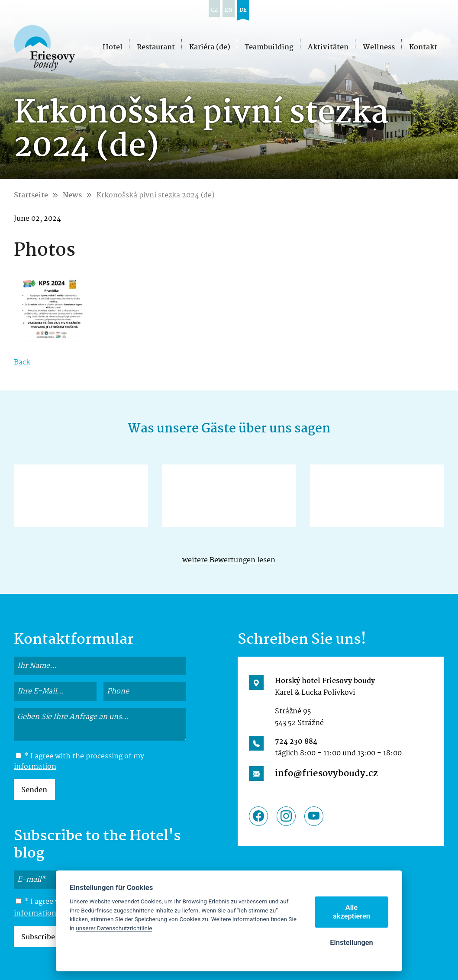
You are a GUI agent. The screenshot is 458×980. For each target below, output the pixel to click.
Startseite (31, 195)
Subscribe (38, 937)
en (229, 10)
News (72, 195)
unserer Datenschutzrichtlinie (114, 928)
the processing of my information (79, 762)
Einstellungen (352, 943)
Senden (34, 790)
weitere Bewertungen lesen (229, 560)
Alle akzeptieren (352, 912)
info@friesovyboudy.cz (326, 774)
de (243, 10)
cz (214, 10)
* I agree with (79, 762)
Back (22, 363)
